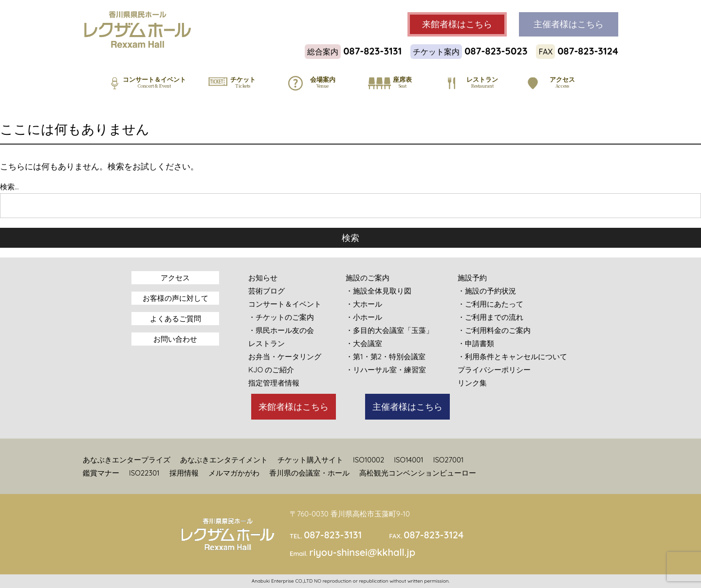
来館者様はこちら (294, 407)
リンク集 (472, 383)
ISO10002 (369, 460)
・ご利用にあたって (490, 304)
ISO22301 (144, 473)
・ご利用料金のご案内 (494, 330)
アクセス (175, 278)
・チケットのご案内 (281, 317)
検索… (9, 187)
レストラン (267, 343)
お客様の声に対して (175, 298)
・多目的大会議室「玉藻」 (389, 330)
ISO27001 (449, 460)
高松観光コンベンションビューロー (418, 473)
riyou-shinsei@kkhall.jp (362, 552)
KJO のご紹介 (271, 370)
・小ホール (364, 317)
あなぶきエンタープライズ (127, 460)
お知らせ (263, 278)
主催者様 (569, 24)
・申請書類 (476, 343)
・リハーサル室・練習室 (386, 370)
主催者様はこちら (407, 407)
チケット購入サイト (310, 460)
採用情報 (184, 473)
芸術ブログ (267, 291)
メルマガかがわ (234, 473)
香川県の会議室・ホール (309, 473)
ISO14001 (408, 460)
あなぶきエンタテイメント (224, 460)
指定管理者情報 (274, 383)
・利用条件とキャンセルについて (512, 357)
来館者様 (457, 24)
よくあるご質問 (175, 319)
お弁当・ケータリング (285, 357)
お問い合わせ (175, 339)
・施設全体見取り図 (378, 291)
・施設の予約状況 (487, 291)
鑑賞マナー (101, 473)
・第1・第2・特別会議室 (386, 357)
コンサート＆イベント (285, 304)
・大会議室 (364, 343)
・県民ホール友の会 (281, 330)
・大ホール (364, 304)
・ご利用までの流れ (490, 317)
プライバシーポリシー (494, 370)
